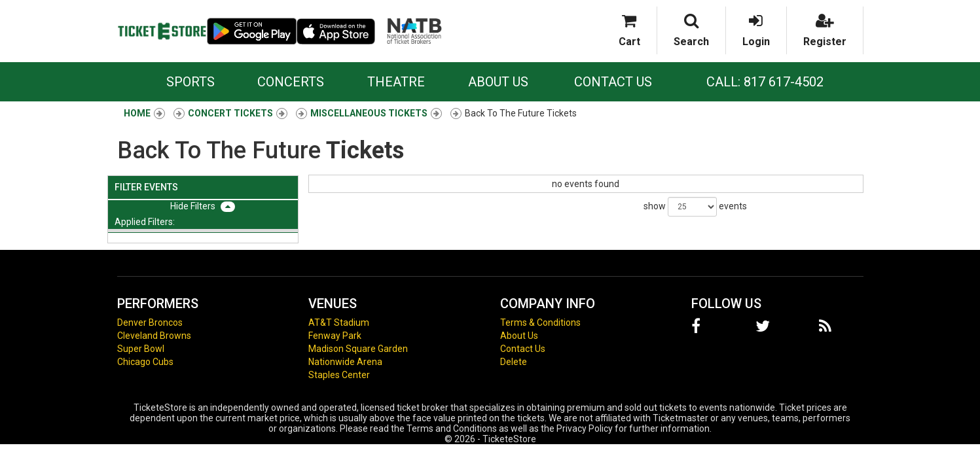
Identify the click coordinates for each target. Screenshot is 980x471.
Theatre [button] (396, 82)
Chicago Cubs (145, 362)
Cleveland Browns (154, 336)
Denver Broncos (150, 323)
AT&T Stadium (339, 323)
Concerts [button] (291, 82)
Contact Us (613, 82)
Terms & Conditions (540, 323)
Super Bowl (141, 349)
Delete (514, 362)
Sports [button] (191, 82)
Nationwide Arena (345, 362)
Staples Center (339, 375)
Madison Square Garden (358, 349)
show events (695, 207)
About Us (498, 82)
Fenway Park (335, 336)
